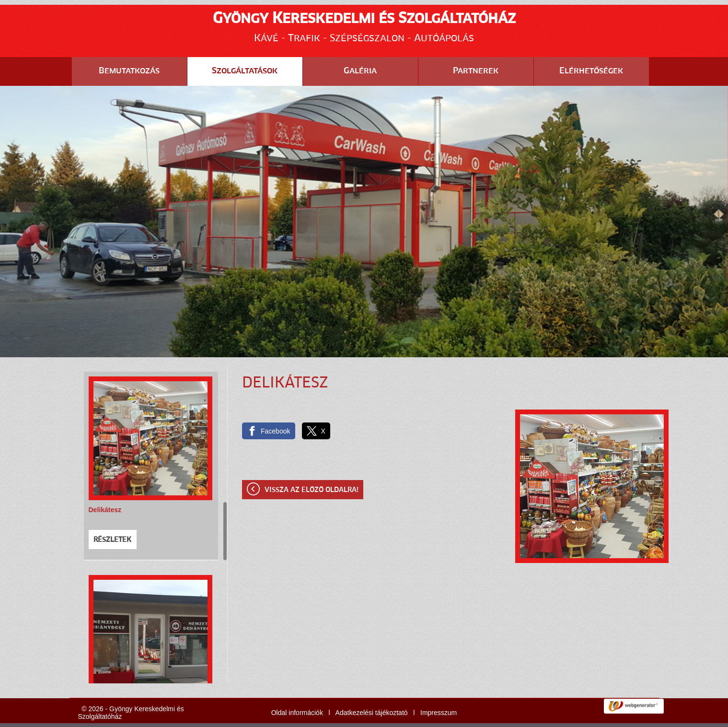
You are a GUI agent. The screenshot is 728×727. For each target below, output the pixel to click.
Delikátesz (105, 486)
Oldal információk (297, 689)
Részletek (112, 516)
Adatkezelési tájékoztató (372, 689)
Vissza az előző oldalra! (312, 466)
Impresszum (439, 689)
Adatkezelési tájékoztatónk (150, 717)
